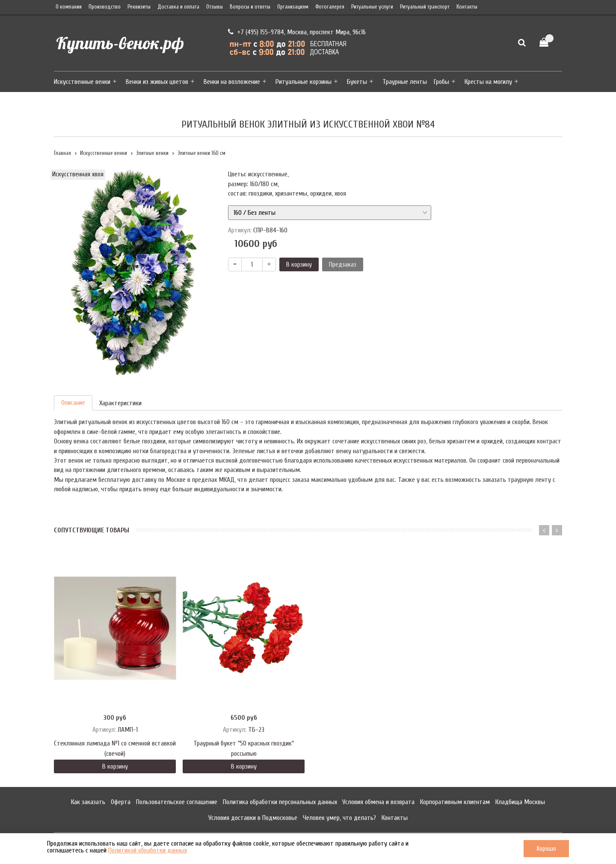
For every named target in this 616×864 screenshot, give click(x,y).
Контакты (467, 7)
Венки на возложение (232, 82)
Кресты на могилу (488, 82)
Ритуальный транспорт (425, 7)
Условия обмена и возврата (378, 802)
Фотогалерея (330, 7)
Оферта (121, 802)
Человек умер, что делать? (339, 818)
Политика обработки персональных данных (280, 802)
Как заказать (88, 802)
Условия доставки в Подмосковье (253, 818)
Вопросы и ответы (250, 7)
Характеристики (120, 403)
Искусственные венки (82, 82)
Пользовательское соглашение (177, 802)
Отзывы (215, 7)
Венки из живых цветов (157, 82)
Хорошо (546, 849)
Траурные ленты (405, 82)
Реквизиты (139, 7)
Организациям (293, 7)
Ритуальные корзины (304, 82)
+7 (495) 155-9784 (260, 32)
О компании (69, 7)
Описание (73, 403)
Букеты (357, 82)
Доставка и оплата (178, 7)
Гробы (441, 82)
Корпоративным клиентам (455, 802)
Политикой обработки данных (148, 850)
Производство (105, 7)
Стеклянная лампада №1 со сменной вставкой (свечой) (115, 748)
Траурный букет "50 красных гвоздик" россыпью (244, 748)
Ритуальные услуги (372, 7)
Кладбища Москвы (520, 802)
